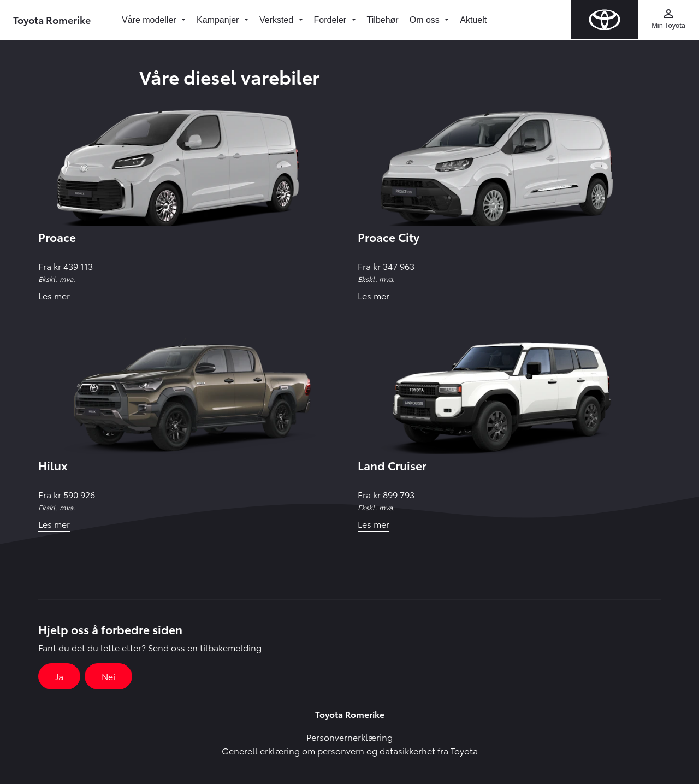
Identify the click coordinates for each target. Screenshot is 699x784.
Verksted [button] (278, 20)
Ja (59, 676)
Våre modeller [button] (150, 20)
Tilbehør (383, 20)
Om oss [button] (426, 20)
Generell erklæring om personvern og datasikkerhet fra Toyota (350, 750)
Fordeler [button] (331, 20)
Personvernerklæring (349, 737)
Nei (108, 676)
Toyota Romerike (52, 19)
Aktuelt (473, 20)
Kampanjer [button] (219, 20)
